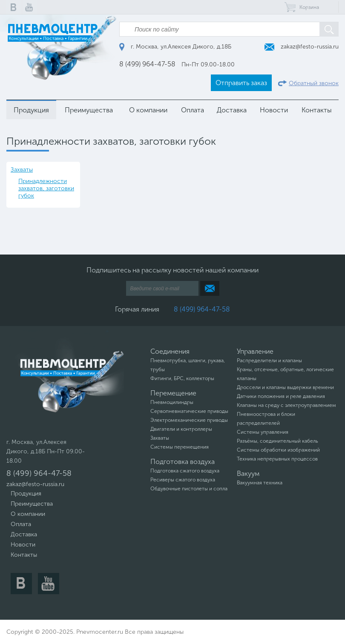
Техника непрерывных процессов (277, 459)
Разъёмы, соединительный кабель (277, 441)
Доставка (232, 110)
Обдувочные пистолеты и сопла (189, 489)
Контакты (317, 110)
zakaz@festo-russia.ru (302, 47)
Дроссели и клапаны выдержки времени (285, 387)
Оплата (193, 110)
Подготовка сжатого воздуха (185, 471)
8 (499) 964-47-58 (147, 64)
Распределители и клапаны (269, 361)
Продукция (31, 110)
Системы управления (263, 432)
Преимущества (89, 110)
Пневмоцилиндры (172, 402)
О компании (148, 110)
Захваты (22, 170)
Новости (274, 110)
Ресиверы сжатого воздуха (183, 480)
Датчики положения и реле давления (281, 396)
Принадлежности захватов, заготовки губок (46, 188)
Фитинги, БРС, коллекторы (182, 378)
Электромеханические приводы (189, 420)
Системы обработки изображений (278, 450)
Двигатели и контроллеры (181, 429)
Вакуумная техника (260, 483)
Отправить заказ (241, 83)
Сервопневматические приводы (189, 411)
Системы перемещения (180, 447)
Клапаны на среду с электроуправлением (286, 405)
